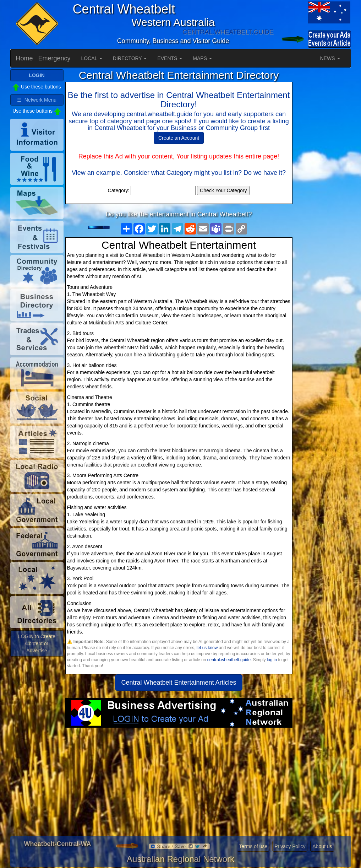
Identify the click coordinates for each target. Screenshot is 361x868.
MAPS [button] (202, 58)
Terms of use (253, 846)
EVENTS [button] (170, 58)
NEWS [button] (330, 58)
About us (322, 846)
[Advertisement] (179, 785)
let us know (207, 648)
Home (24, 58)
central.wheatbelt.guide (229, 660)
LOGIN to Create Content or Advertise (37, 643)
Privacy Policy (290, 846)
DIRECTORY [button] (130, 58)
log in (272, 660)
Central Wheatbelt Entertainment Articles (179, 683)
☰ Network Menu (37, 100)
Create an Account (179, 138)
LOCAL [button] (92, 58)
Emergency (54, 58)
